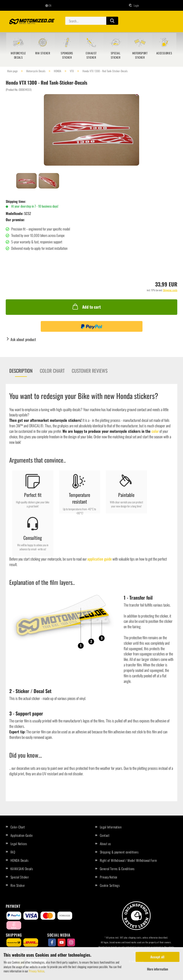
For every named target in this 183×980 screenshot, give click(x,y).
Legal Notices (19, 844)
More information (158, 969)
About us (105, 844)
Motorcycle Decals (18, 55)
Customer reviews (90, 371)
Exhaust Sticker (91, 55)
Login (134, 5)
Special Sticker (116, 55)
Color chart (52, 371)
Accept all (157, 957)
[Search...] (112, 21)
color (155, 431)
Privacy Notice (37, 971)
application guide (100, 559)
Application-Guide (22, 835)
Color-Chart (18, 827)
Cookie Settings (110, 885)
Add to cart (86, 306)
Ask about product (23, 339)
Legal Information (111, 827)
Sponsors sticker (67, 55)
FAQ (13, 852)
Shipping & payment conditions (119, 852)
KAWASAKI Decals (22, 869)
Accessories (164, 53)
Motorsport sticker (140, 55)
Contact (105, 835)
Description (21, 371)
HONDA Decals (19, 860)
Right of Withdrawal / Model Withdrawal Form (128, 860)
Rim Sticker (43, 53)
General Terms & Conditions (117, 869)
